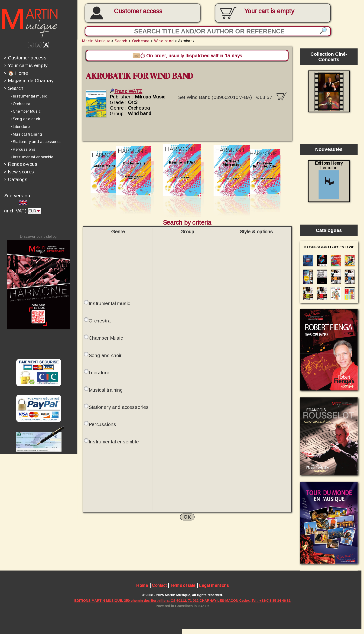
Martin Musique (96, 41)
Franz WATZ (126, 91)
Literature (99, 373)
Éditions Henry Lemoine (329, 180)
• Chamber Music (26, 111)
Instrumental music (109, 303)
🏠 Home (16, 73)
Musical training (106, 390)
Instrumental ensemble (114, 442)
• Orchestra (20, 104)
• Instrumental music (29, 96)
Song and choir (105, 355)
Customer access (138, 11)
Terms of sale (183, 586)
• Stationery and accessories (36, 142)
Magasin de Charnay (29, 81)
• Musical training (26, 134)
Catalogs (16, 179)
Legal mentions (214, 586)
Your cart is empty (25, 65)
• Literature (20, 127)
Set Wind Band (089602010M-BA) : (232, 96)
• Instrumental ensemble (32, 157)
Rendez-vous (21, 164)
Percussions (102, 424)
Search (13, 88)
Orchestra (141, 41)
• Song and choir (26, 119)
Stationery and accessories (119, 407)
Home (142, 586)
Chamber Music (106, 338)
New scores (19, 172)
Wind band (164, 41)
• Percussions (23, 149)
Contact (159, 586)
